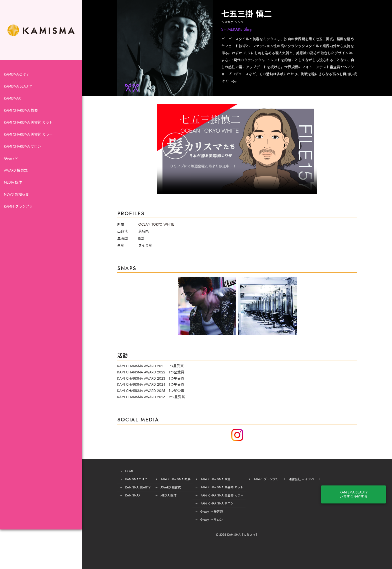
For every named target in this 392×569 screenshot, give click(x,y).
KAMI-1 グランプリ (18, 210)
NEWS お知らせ (16, 198)
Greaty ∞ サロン (202, 519)
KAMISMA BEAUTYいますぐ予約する (366, 490)
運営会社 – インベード (295, 479)
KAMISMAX (12, 102)
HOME (120, 471)
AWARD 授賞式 (16, 174)
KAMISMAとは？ (17, 78)
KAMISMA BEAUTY (18, 90)
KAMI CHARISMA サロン (23, 150)
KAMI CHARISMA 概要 (21, 114)
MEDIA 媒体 (13, 186)
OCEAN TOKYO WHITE (147, 224)
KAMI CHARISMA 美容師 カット (28, 126)
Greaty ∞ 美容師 (202, 511)
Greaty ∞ (11, 162)
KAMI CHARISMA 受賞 (206, 479)
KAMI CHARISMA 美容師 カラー (28, 138)
